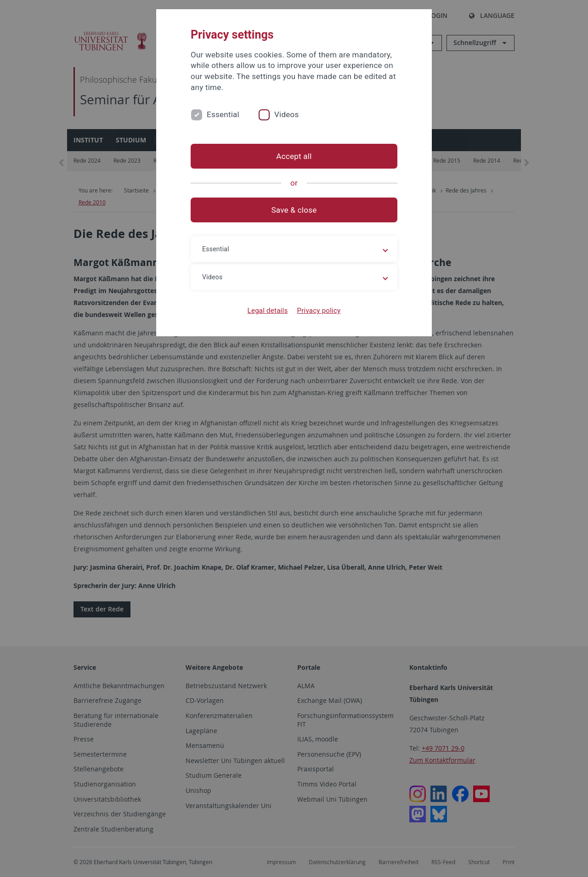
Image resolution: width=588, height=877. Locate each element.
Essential (223, 114)
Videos (287, 114)
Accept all (294, 156)
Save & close (294, 210)
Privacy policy (319, 311)
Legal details (268, 311)
